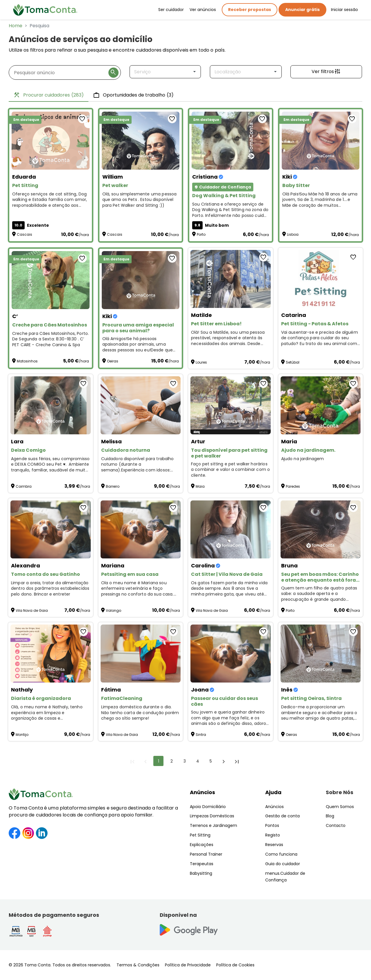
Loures (201, 362)
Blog (330, 816)
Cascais (24, 234)
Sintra (201, 735)
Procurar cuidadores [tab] (49, 95)
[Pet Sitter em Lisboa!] (231, 279)
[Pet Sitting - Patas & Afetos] (321, 279)
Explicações (202, 845)
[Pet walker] (141, 141)
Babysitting (201, 873)
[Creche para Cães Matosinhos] (51, 280)
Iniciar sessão (344, 10)
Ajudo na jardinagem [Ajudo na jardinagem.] (303, 459)
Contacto (336, 825)
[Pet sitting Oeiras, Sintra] (321, 654)
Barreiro (113, 486)
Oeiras (113, 361)
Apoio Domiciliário (208, 807)
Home (16, 26)
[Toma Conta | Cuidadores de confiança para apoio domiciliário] (45, 10)
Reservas (274, 845)
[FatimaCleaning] (141, 654)
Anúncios (202, 792)
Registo (273, 835)
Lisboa (293, 234)
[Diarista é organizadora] (51, 654)
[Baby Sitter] (321, 141)
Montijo (22, 735)
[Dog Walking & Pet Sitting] (231, 141)
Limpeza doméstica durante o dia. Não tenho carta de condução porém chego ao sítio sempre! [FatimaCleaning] (140, 713)
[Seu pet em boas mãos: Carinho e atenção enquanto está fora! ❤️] (321, 529)
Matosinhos (27, 361)
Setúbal (293, 362)
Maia (200, 486)
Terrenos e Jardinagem (213, 825)
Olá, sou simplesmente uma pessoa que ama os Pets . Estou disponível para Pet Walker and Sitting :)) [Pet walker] (140, 200)
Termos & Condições (138, 965)
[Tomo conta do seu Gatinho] (51, 529)
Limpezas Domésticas (212, 816)
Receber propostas (250, 10)
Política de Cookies (235, 965)
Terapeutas (202, 864)
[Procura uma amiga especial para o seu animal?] (141, 280)
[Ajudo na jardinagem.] (321, 405)
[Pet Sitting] (51, 141)
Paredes (293, 486)
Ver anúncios (203, 10)
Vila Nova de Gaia (32, 610)
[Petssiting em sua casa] (141, 529)
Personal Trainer (206, 854)
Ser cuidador (171, 10)
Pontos (272, 825)
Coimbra (24, 486)
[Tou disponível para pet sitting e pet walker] (231, 405)
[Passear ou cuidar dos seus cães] (231, 654)
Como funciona (281, 854)
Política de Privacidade (188, 965)
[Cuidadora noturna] (141, 405)
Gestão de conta (282, 816)
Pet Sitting (200, 835)
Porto (201, 234)
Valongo (113, 610)
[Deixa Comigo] (51, 405)
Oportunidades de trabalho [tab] (133, 95)
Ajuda (273, 792)
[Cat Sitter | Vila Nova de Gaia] (231, 529)
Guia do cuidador (283, 864)
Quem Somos (340, 807)
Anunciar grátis (302, 10)
